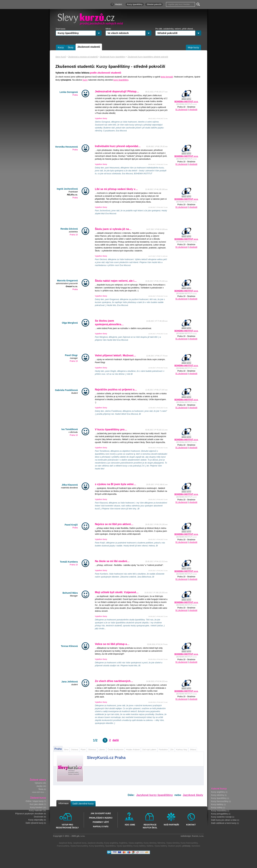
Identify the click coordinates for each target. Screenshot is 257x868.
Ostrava (75, 750)
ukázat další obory (38, 792)
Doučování (39, 817)
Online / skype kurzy (34, 801)
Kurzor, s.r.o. (198, 836)
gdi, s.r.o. (81, 836)
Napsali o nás (101, 827)
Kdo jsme (130, 825)
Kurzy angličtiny (218, 792)
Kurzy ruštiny (217, 807)
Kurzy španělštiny (219, 798)
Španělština (110, 846)
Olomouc (92, 750)
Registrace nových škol (150, 826)
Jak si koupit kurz (101, 813)
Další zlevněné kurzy (83, 804)
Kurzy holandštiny (219, 811)
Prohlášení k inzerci (101, 818)
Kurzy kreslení (36, 807)
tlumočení (196, 846)
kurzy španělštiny (121, 80)
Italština (150, 846)
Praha (58, 749)
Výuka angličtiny (136, 843)
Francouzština (63, 846)
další (116, 740)
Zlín (172, 750)
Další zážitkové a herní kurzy (224, 823)
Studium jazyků (175, 846)
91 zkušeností (181, 110)
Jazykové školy (193, 795)
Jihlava (193, 750)
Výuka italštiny (161, 846)
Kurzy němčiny (218, 795)
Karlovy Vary (182, 750)
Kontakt (191, 825)
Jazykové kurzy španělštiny (154, 795)
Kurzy (85, 80)
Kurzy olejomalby (36, 820)
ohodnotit (193, 110)
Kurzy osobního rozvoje (221, 817)
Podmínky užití (101, 822)
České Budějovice (116, 750)
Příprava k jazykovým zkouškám (29, 814)
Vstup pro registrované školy (67, 826)
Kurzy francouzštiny (220, 801)
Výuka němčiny (173, 843)
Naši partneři (171, 825)
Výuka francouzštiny (79, 846)
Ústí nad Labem (149, 750)
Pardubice (163, 750)
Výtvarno (39, 783)
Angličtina (123, 843)
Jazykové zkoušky (95, 843)
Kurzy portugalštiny (219, 814)
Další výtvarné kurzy (34, 823)
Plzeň (83, 750)
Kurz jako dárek (36, 804)
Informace (63, 803)
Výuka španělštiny (125, 846)
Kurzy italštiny (217, 804)
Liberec (102, 750)
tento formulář (167, 77)
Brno (66, 750)
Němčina (161, 843)
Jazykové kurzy (80, 843)
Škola (41, 789)
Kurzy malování (36, 811)
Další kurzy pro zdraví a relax (224, 820)
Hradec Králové (133, 750)
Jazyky (39, 786)
